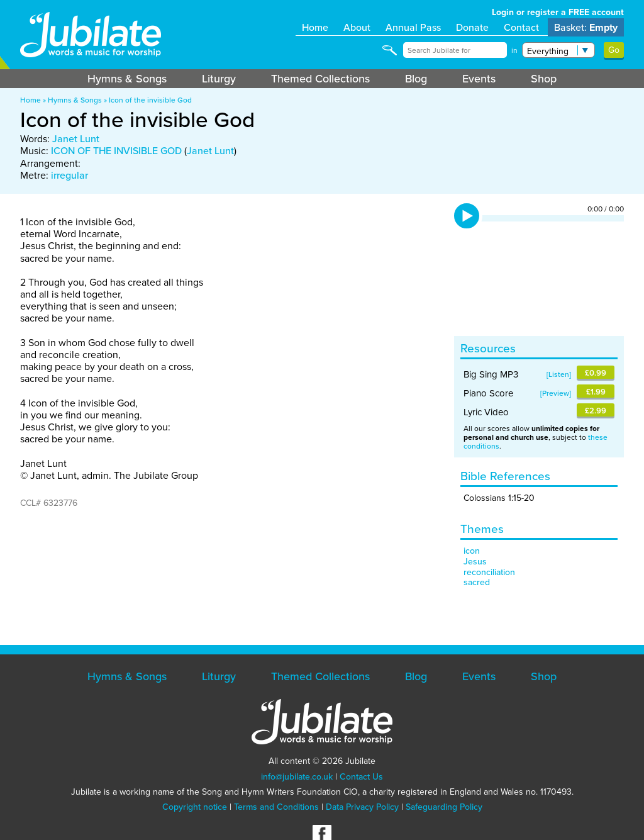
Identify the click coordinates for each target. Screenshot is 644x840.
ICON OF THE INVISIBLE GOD (116, 151)
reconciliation (489, 572)
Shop (544, 79)
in (514, 50)
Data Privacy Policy (362, 807)
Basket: (586, 27)
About (357, 27)
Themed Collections (320, 79)
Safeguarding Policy (444, 807)
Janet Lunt (76, 139)
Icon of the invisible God (150, 100)
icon (472, 551)
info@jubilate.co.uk (297, 777)
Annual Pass (413, 27)
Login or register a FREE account (558, 12)
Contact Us (361, 777)
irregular (69, 175)
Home (315, 27)
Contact (521, 27)
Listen (559, 374)
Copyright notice (195, 807)
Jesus (475, 562)
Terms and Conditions (276, 807)
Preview (556, 393)
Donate (472, 27)
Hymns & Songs (127, 79)
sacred (477, 582)
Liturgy (219, 79)
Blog (416, 79)
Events (479, 79)
